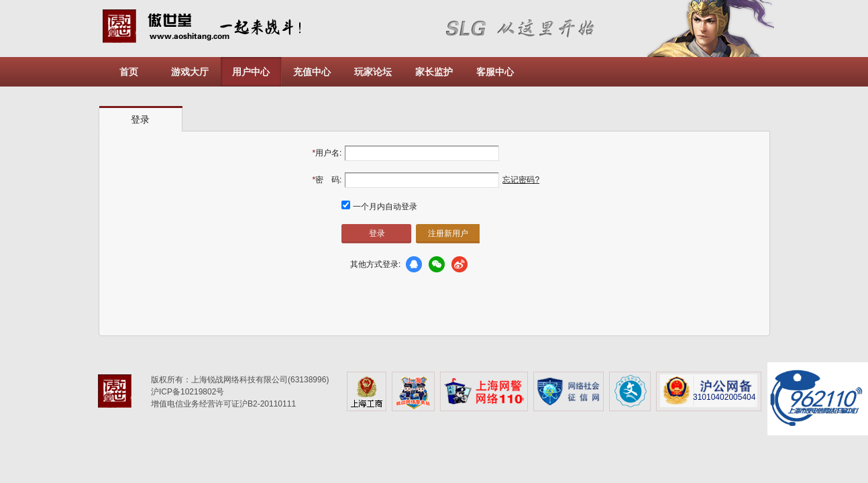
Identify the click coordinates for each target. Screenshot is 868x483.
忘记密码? (521, 180)
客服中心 (495, 72)
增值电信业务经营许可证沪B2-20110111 (223, 404)
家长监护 (434, 72)
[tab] (141, 119)
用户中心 (251, 72)
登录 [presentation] (140, 119)
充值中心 (312, 72)
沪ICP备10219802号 (187, 392)
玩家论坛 (373, 72)
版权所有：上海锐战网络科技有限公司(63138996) (240, 380)
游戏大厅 (190, 72)
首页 (129, 72)
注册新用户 (448, 233)
